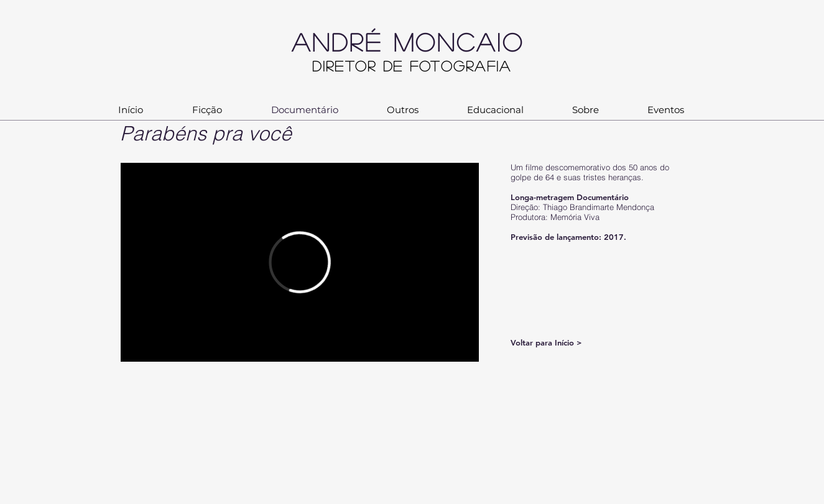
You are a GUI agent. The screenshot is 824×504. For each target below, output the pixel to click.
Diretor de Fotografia (412, 66)
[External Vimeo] (300, 262)
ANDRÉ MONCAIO (425, 42)
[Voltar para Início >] (555, 342)
